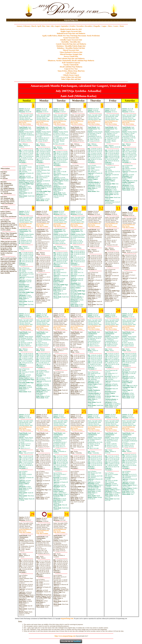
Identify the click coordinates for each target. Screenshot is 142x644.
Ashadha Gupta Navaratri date (71, 40)
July (52, 26)
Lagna (104, 26)
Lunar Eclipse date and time (71, 77)
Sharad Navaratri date (71, 50)
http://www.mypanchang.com (65, 636)
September (65, 26)
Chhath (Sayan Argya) (71, 75)
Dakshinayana (25, 121)
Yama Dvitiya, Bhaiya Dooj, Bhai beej (71, 71)
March (34, 26)
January (20, 26)
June (48, 26)
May (44, 26)
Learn (116, 26)
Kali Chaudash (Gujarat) (71, 63)
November (80, 26)
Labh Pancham (71, 73)
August (57, 26)
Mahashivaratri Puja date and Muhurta (71, 33)
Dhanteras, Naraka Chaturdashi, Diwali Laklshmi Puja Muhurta (71, 61)
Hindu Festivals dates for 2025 (71, 29)
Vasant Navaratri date (71, 38)
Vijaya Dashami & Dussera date (71, 52)
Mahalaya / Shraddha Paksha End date (71, 48)
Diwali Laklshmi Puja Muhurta (71, 67)
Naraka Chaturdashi (71, 65)
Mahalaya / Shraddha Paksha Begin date (71, 46)
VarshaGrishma (25, 123)
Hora (110, 26)
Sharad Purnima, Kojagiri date (71, 54)
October (73, 26)
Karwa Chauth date (71, 56)
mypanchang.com (71, 20)
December (88, 26)
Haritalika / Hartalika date (71, 42)
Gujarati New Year (71, 69)
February (27, 26)
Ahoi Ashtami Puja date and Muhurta (71, 58)
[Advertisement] (15, 9)
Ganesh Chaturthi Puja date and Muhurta (71, 44)
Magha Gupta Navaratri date (71, 31)
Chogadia (97, 26)
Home (122, 26)
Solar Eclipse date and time (71, 79)
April (39, 26)
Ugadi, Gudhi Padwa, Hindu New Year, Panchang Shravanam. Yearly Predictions (71, 36)
